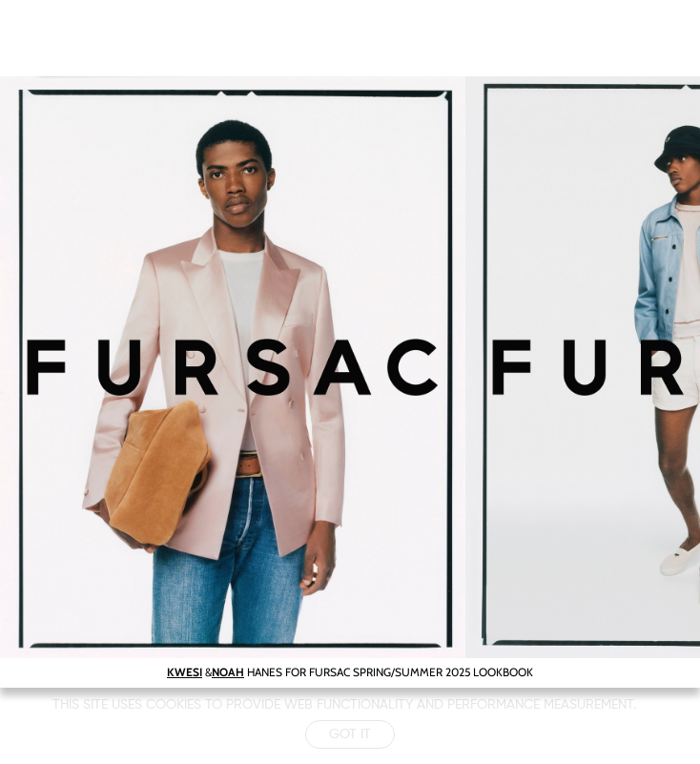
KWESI (185, 672)
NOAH (228, 672)
